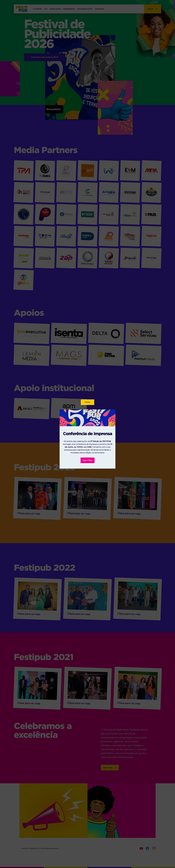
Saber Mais (88, 460)
